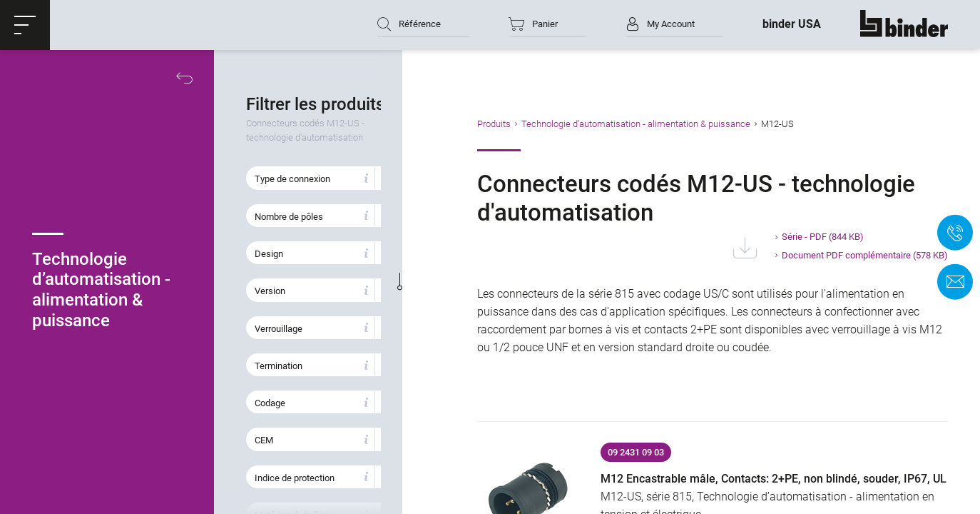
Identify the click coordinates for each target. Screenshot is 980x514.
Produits (520, 124)
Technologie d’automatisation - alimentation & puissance (662, 124)
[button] (25, 25)
